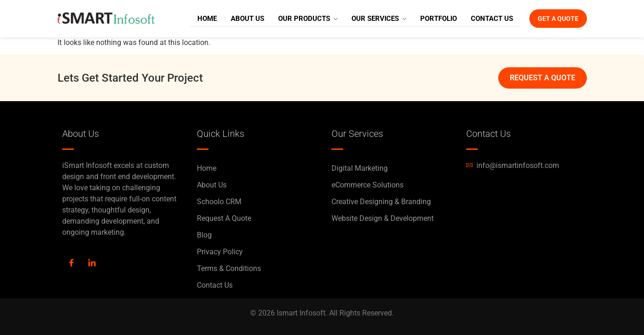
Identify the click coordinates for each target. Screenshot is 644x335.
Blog (204, 235)
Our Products (295, 19)
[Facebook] (72, 264)
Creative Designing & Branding (381, 202)
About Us (235, 19)
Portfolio (426, 19)
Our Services (366, 19)
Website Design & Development (383, 218)
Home (195, 19)
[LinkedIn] (92, 264)
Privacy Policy (220, 252)
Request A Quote (224, 218)
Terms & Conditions (229, 268)
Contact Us (479, 19)
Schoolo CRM (219, 202)
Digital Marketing (360, 168)
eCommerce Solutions (368, 185)
